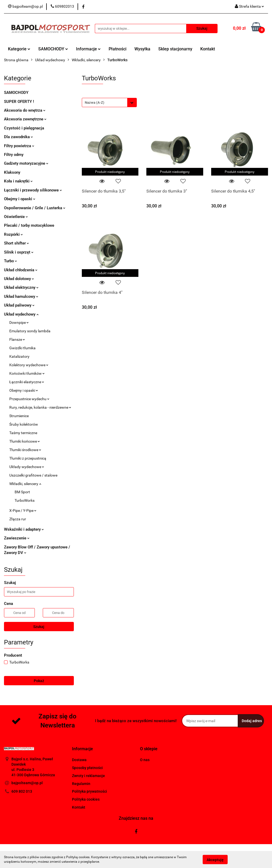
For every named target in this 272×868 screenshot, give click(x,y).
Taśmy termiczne (23, 433)
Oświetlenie (16, 217)
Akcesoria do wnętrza (25, 110)
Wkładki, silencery (25, 484)
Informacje (88, 49)
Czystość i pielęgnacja (24, 128)
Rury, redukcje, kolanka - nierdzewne (40, 407)
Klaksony (12, 172)
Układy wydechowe (27, 467)
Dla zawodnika (18, 137)
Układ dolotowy (19, 279)
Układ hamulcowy (21, 296)
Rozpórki (13, 234)
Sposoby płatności (87, 768)
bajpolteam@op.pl (27, 783)
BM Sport (22, 492)
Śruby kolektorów (24, 424)
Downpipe (19, 322)
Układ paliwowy (19, 305)
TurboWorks (25, 500)
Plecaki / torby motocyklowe (29, 225)
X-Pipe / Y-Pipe (23, 511)
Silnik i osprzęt (19, 252)
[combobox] (109, 102)
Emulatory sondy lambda (30, 331)
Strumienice (19, 416)
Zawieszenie (17, 538)
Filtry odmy (14, 155)
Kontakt (208, 49)
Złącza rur (18, 519)
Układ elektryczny (21, 287)
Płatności (118, 49)
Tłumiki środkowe (25, 450)
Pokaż (39, 681)
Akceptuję (215, 860)
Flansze (17, 339)
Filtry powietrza (19, 146)
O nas (145, 760)
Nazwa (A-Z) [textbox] (95, 102)
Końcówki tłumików (27, 373)
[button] (82, 749)
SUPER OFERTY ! (19, 102)
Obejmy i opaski (20, 199)
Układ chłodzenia (21, 270)
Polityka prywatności (90, 791)
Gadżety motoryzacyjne (26, 163)
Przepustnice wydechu (29, 399)
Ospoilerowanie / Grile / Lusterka (35, 208)
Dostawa (79, 760)
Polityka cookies (86, 799)
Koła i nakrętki (18, 181)
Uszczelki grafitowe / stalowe (33, 475)
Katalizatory (19, 356)
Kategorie (19, 49)
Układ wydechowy (21, 314)
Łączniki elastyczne (27, 382)
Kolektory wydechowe (29, 365)
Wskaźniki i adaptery (24, 529)
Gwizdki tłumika (22, 348)
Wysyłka (142, 49)
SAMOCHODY (53, 49)
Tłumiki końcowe (25, 441)
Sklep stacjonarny (175, 49)
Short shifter (16, 243)
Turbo (10, 261)
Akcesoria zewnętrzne (25, 119)
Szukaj (39, 627)
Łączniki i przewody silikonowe (33, 190)
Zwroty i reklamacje (88, 776)
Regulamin (81, 784)
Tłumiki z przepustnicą (28, 458)
